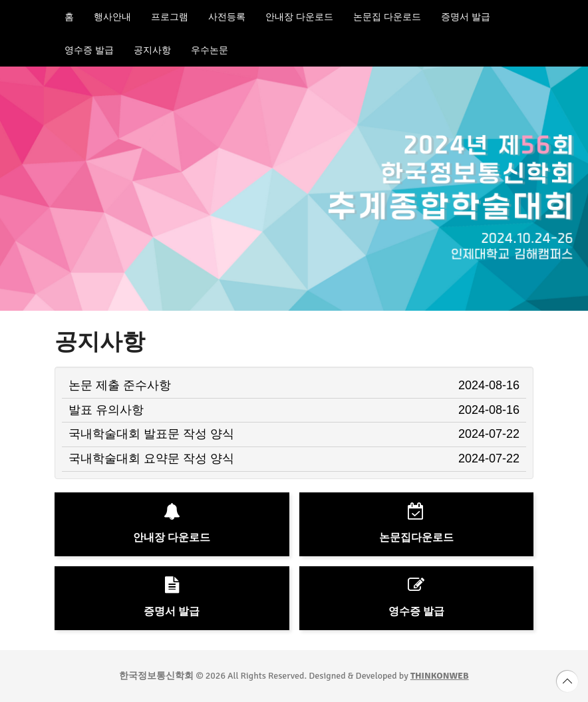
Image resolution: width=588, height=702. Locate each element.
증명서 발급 (466, 17)
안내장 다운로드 (299, 17)
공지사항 (152, 50)
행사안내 (112, 17)
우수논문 (210, 50)
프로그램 (170, 17)
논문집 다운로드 (387, 17)
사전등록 (227, 17)
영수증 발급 (89, 50)
